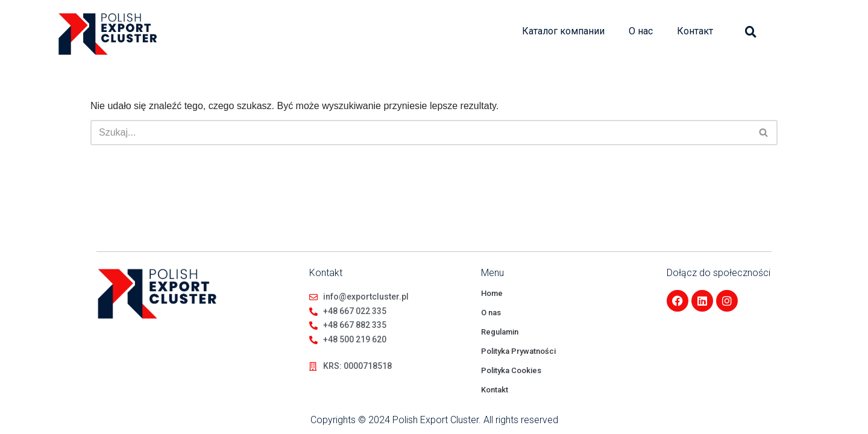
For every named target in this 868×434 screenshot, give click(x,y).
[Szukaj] (420, 133)
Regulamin (500, 332)
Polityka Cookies (511, 370)
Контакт (695, 31)
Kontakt (495, 390)
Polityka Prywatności (518, 351)
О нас (641, 31)
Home (492, 293)
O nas (491, 313)
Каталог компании (563, 31)
